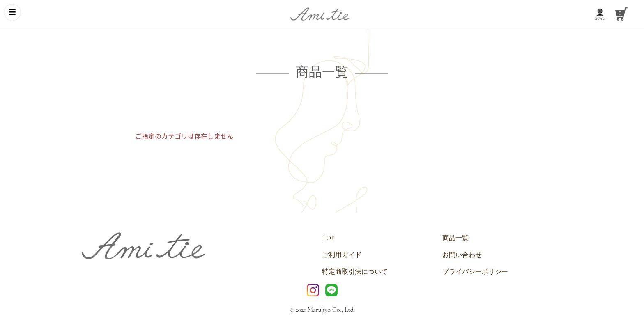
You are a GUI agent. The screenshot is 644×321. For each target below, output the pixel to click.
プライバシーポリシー (475, 272)
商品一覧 (455, 238)
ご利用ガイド (342, 255)
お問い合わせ (462, 255)
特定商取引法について (355, 272)
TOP (328, 238)
